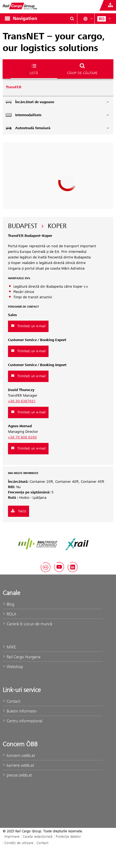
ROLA (9, 614)
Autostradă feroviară (57, 128)
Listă (34, 69)
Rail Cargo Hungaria (22, 657)
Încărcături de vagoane (57, 102)
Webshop (13, 667)
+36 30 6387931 (22, 401)
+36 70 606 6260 (22, 437)
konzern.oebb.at (19, 755)
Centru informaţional (23, 721)
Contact (11, 701)
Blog (8, 604)
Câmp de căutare (82, 69)
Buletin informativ (20, 711)
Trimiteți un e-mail (28, 326)
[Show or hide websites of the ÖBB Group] (110, 5)
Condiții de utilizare (19, 843)
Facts (19, 511)
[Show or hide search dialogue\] (72, 19)
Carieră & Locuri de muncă (27, 624)
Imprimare (12, 836)
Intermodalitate (57, 115)
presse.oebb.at (17, 775)
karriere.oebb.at (18, 765)
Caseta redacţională (38, 836)
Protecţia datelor (68, 836)
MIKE (9, 647)
